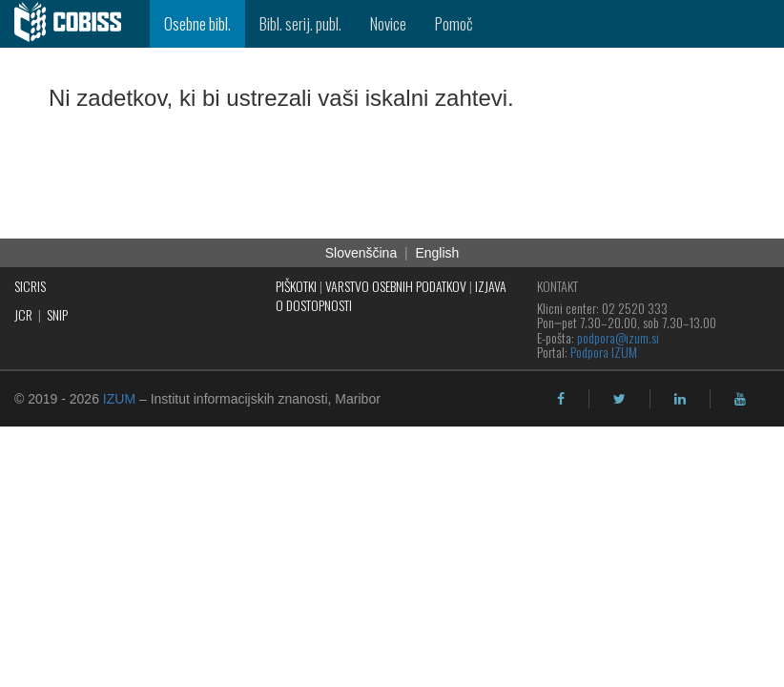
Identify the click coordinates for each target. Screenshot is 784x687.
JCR (23, 314)
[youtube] (740, 399)
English (437, 253)
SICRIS (30, 286)
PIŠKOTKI (296, 286)
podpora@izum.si (618, 337)
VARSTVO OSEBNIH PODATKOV (396, 286)
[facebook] (561, 399)
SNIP (57, 314)
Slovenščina (361, 253)
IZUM (119, 399)
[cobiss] (75, 24)
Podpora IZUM (604, 352)
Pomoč (454, 23)
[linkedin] (680, 399)
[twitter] (619, 399)
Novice (388, 23)
